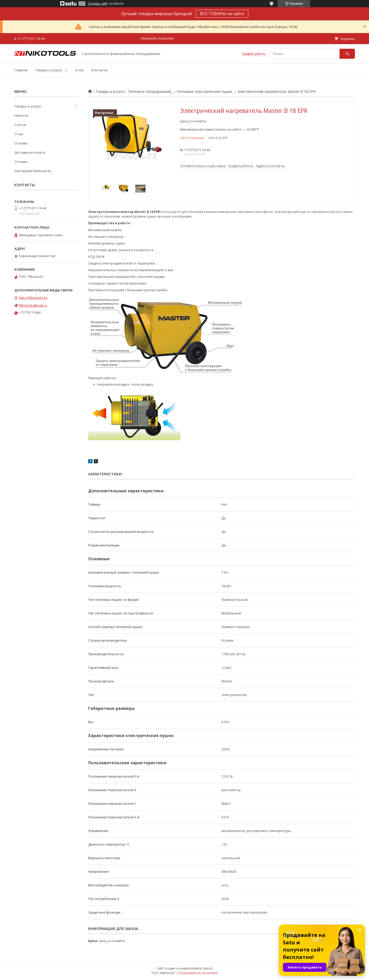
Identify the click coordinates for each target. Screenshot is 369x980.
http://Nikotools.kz (33, 298)
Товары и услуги (49, 70)
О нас (79, 70)
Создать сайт (98, 4)
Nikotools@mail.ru (33, 305)
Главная (21, 70)
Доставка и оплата (30, 152)
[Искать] (347, 54)
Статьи (20, 125)
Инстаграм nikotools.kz (33, 171)
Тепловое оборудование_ (150, 92)
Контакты (100, 70)
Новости (21, 115)
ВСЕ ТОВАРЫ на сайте (222, 14)
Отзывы (21, 143)
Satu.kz (208, 968)
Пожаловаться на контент (198, 973)
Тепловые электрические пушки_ (205, 92)
